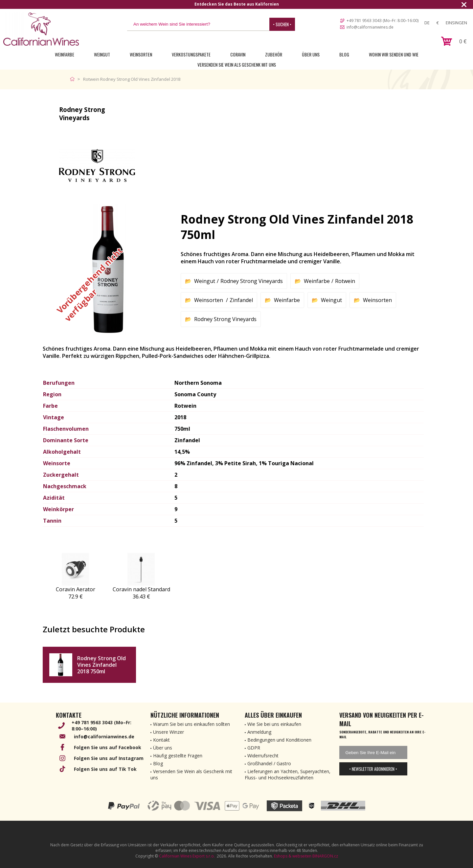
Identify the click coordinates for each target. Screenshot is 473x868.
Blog (344, 54)
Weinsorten (141, 54)
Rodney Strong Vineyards (252, 281)
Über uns (311, 54)
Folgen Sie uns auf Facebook (108, 747)
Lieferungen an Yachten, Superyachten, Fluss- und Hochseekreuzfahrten (288, 774)
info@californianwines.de (370, 27)
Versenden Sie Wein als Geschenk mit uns (237, 65)
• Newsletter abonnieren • (373, 769)
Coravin (238, 54)
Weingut (102, 54)
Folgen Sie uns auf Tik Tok (105, 769)
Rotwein (345, 281)
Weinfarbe (65, 54)
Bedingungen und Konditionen (279, 740)
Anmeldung (259, 732)
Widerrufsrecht (263, 756)
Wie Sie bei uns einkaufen (274, 724)
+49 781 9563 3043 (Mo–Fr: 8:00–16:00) (383, 21)
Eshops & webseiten (293, 856)
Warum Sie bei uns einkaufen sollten (191, 724)
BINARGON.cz (325, 856)
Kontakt (161, 740)
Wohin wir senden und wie (394, 54)
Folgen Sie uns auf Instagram (109, 758)
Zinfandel (241, 300)
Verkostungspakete (191, 54)
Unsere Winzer (169, 732)
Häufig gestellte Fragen (178, 756)
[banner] (41, 29)
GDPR (254, 748)
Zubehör (274, 54)
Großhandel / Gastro (269, 763)
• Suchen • (282, 24)
